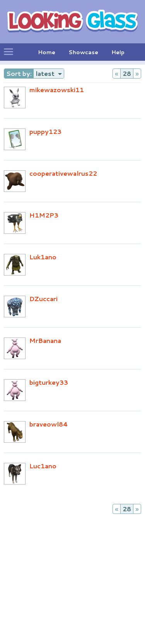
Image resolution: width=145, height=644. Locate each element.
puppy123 (45, 131)
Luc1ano (43, 466)
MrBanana (45, 340)
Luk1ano (43, 257)
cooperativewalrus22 (63, 173)
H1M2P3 (44, 215)
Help (118, 52)
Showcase (83, 52)
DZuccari (43, 299)
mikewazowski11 (57, 90)
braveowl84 (49, 424)
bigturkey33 (49, 382)
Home (47, 52)
